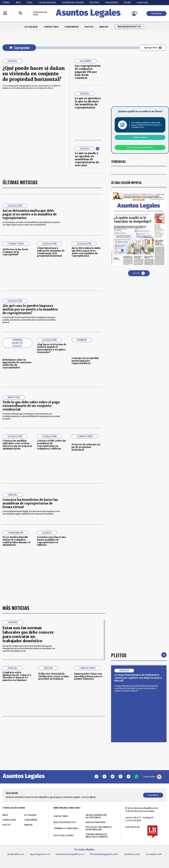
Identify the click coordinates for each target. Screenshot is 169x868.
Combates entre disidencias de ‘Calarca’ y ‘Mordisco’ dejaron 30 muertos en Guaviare (17, 676)
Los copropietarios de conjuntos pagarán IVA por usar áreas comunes (88, 72)
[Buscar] (20, 13)
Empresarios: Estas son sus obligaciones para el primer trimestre (88, 676)
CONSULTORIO (51, 27)
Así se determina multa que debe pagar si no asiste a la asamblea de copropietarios (30, 214)
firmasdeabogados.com (104, 854)
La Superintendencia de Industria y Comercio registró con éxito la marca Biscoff (138, 678)
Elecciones (95, 2)
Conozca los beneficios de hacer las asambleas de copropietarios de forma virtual (30, 503)
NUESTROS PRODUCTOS (65, 822)
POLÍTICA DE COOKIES (64, 835)
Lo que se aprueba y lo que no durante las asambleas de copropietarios (88, 103)
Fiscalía (127, 2)
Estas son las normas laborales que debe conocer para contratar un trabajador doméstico (28, 634)
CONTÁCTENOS (61, 816)
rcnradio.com (154, 854)
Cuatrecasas (143, 2)
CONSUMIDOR (72, 27)
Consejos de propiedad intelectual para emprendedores (85, 361)
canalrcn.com (132, 854)
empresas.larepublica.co (70, 854)
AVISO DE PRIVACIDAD (96, 822)
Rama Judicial (112, 2)
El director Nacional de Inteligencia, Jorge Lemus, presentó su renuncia (54, 676)
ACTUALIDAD (31, 27)
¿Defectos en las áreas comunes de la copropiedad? (15, 252)
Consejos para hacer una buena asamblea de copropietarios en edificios (51, 541)
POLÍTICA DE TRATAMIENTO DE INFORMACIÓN (99, 828)
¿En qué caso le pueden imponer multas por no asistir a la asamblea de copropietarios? (30, 309)
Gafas (30, 2)
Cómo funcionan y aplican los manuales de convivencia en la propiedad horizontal (51, 252)
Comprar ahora (140, 137)
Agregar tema (153, 48)
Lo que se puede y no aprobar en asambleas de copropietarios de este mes (87, 159)
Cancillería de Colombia (73, 2)
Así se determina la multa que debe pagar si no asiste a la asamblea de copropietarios (86, 252)
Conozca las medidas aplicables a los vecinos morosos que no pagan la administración (17, 445)
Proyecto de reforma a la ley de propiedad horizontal (86, 447)
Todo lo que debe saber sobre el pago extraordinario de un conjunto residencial (31, 406)
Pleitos (119, 655)
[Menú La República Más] (5, 13)
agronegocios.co (40, 854)
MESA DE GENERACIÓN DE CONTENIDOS (96, 816)
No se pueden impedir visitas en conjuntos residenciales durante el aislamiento (16, 541)
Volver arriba (152, 777)
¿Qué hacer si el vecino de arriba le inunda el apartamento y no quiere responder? (52, 348)
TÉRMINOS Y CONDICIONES (66, 828)
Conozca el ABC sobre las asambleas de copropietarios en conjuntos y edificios (51, 445)
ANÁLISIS (104, 27)
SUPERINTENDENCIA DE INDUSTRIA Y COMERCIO (97, 836)
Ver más (139, 273)
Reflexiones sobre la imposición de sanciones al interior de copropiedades (17, 364)
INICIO (5, 815)
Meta (18, 2)
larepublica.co (16, 854)
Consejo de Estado (47, 2)
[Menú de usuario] (134, 14)
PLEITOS (89, 27)
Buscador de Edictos (129, 27)
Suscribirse (156, 13)
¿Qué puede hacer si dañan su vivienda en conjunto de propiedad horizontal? (34, 74)
